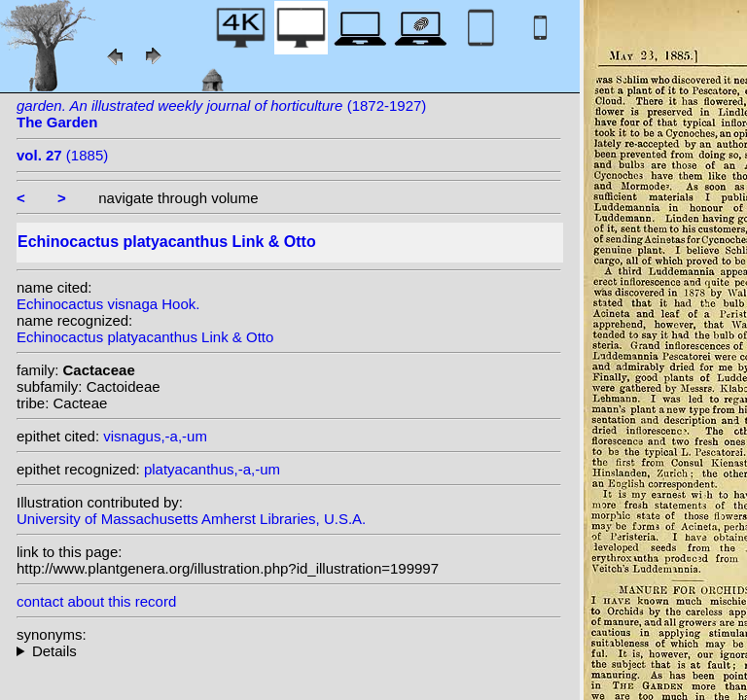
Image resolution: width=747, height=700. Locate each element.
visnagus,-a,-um (155, 436)
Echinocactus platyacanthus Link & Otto (145, 337)
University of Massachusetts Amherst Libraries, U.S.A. (191, 519)
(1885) (62, 155)
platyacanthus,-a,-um (212, 469)
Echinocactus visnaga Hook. (108, 304)
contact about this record (96, 601)
